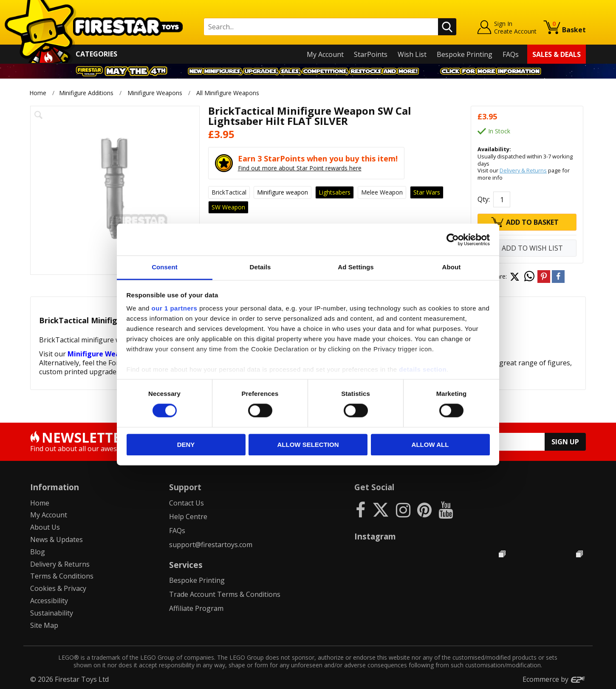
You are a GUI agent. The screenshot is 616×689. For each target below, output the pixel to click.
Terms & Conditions (62, 576)
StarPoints (371, 54)
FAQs (511, 54)
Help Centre (188, 517)
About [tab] (452, 267)
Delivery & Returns (523, 170)
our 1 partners (175, 308)
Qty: (484, 199)
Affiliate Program (196, 608)
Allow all (430, 445)
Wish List (412, 54)
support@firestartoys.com (211, 545)
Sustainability (52, 613)
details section (423, 369)
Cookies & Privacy (58, 588)
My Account (325, 54)
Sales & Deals (557, 54)
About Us (45, 527)
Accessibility (49, 601)
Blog (38, 552)
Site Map (44, 625)
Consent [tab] (165, 267)
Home (38, 93)
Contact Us (186, 503)
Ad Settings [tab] (356, 267)
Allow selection (308, 445)
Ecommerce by (554, 679)
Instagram (375, 536)
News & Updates (57, 539)
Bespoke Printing (465, 54)
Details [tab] (260, 267)
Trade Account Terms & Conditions (225, 594)
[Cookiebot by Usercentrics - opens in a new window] (453, 240)
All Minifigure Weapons (228, 93)
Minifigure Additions (86, 93)
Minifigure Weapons (155, 93)
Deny (186, 445)
